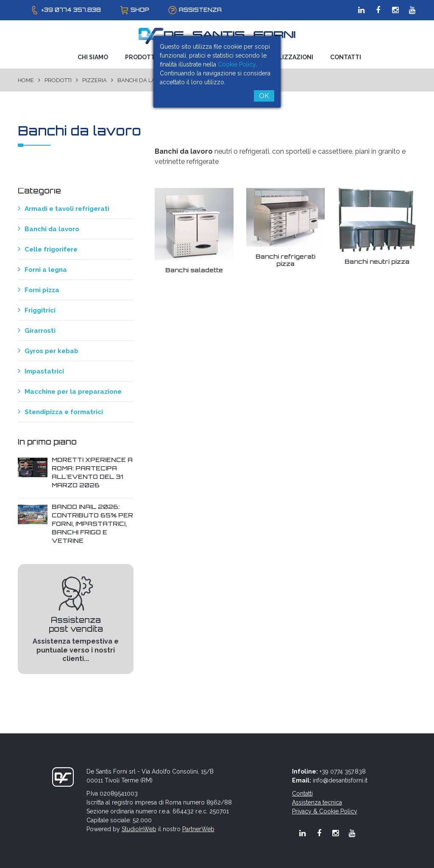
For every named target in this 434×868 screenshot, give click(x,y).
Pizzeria (95, 80)
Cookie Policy (237, 64)
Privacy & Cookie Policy (325, 811)
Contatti (346, 57)
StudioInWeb (139, 829)
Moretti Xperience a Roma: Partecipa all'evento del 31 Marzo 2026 (92, 472)
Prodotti (141, 57)
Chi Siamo (93, 57)
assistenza (200, 10)
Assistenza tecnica (317, 802)
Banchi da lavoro (144, 80)
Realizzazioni (290, 57)
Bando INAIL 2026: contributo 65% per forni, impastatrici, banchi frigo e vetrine (92, 524)
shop (140, 10)
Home (26, 80)
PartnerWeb (198, 829)
